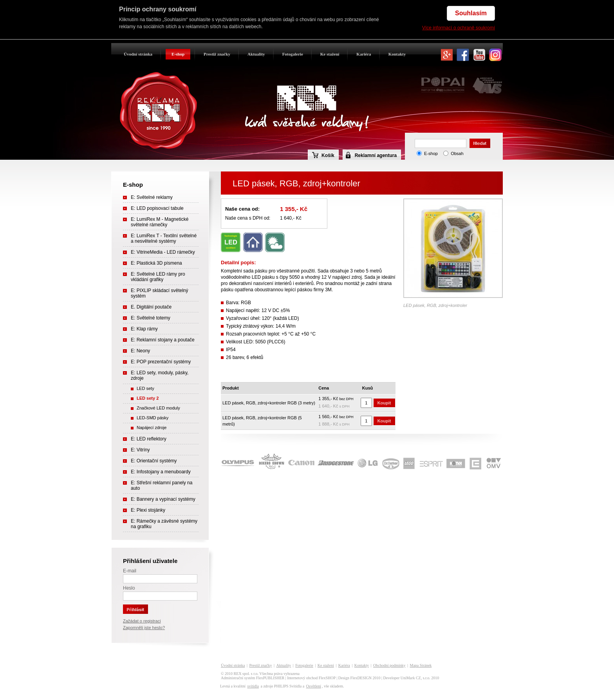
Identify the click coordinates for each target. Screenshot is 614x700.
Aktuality (256, 54)
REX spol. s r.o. (246, 674)
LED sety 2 (148, 398)
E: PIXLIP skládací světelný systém (160, 293)
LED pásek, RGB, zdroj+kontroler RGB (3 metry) (269, 403)
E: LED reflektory (149, 439)
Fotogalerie (293, 54)
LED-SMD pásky (153, 418)
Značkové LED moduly (158, 408)
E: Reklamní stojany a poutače (163, 340)
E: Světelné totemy (151, 318)
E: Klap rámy (144, 329)
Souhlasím (471, 13)
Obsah (457, 153)
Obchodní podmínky (389, 665)
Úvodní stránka (138, 54)
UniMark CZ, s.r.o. (415, 678)
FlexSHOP (327, 678)
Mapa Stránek (421, 665)
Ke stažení (330, 54)
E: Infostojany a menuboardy (161, 472)
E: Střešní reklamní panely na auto (162, 485)
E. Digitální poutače (151, 307)
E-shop (178, 54)
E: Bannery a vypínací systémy (163, 499)
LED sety (145, 388)
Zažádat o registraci (142, 621)
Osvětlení (314, 686)
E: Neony (140, 351)
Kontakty (397, 54)
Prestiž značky (217, 54)
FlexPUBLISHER (270, 678)
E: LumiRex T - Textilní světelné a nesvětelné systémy (164, 238)
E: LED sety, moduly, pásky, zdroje (160, 375)
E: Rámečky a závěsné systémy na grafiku (164, 524)
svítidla (253, 686)
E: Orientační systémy (154, 461)
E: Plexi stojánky (148, 510)
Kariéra (364, 54)
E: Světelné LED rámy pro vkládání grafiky (158, 277)
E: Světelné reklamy (152, 197)
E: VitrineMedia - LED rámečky (163, 252)
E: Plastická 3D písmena (156, 263)
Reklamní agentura (376, 155)
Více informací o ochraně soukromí (459, 28)
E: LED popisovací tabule (157, 208)
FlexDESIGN (361, 678)
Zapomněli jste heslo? (144, 628)
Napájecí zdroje (152, 428)
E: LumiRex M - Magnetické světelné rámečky (160, 222)
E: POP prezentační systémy (161, 362)
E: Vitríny (140, 450)
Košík (323, 155)
